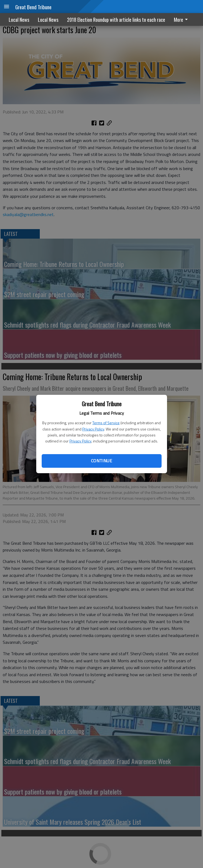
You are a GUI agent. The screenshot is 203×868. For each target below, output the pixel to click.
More (182, 20)
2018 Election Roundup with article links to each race (116, 20)
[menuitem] (182, 19)
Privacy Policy (93, 429)
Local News (19, 20)
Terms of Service (106, 423)
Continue (101, 461)
